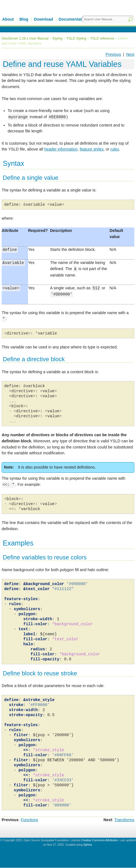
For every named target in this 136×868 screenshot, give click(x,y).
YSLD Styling (76, 38)
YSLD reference (102, 38)
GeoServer (49, 16)
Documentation (73, 19)
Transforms (124, 820)
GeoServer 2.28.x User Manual (25, 38)
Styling (57, 38)
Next (130, 54)
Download (43, 19)
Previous (113, 54)
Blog (24, 19)
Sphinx (88, 845)
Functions (29, 820)
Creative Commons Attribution (100, 841)
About (8, 19)
